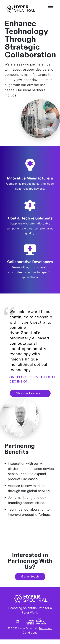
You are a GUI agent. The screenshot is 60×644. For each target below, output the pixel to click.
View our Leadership (30, 393)
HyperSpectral (20, 9)
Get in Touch (30, 577)
